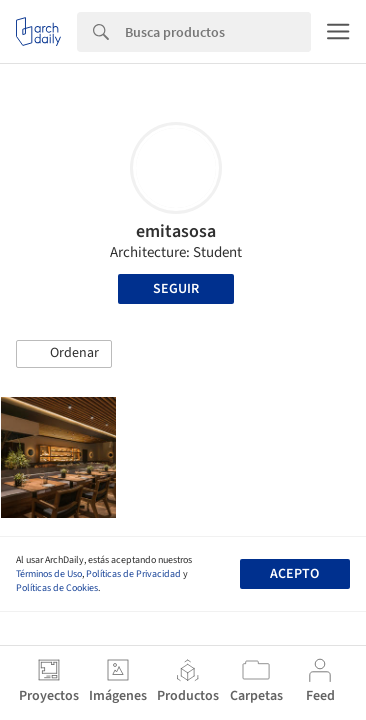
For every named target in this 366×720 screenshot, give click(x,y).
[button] (64, 354)
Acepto (294, 574)
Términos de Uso (49, 574)
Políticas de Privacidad (133, 574)
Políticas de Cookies (57, 588)
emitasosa (176, 231)
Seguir (176, 289)
